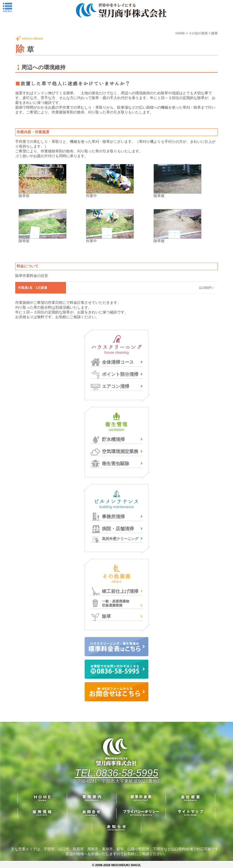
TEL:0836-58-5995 (117, 773)
